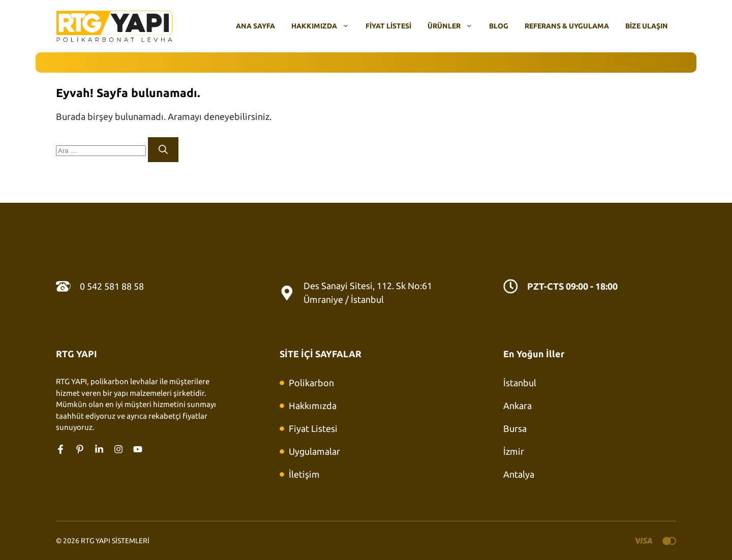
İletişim (304, 474)
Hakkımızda (324, 26)
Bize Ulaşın (647, 26)
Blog (499, 26)
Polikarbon (311, 383)
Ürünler (454, 26)
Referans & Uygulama (567, 26)
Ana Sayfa (255, 26)
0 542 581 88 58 (112, 286)
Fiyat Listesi (388, 26)
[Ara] (163, 150)
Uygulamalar (314, 451)
